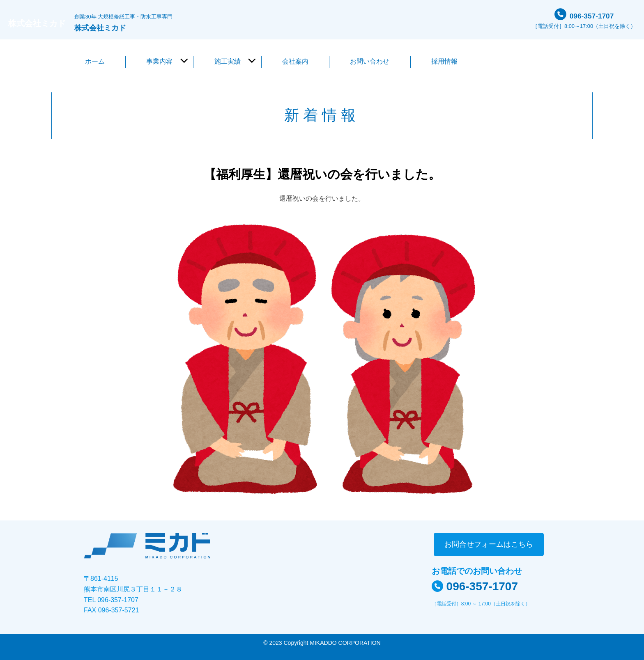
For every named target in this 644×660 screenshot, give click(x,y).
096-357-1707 (592, 14)
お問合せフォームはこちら (489, 544)
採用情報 (444, 61)
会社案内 (295, 61)
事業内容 (159, 61)
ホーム (95, 61)
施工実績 (228, 61)
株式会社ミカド (46, 23)
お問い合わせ (370, 61)
